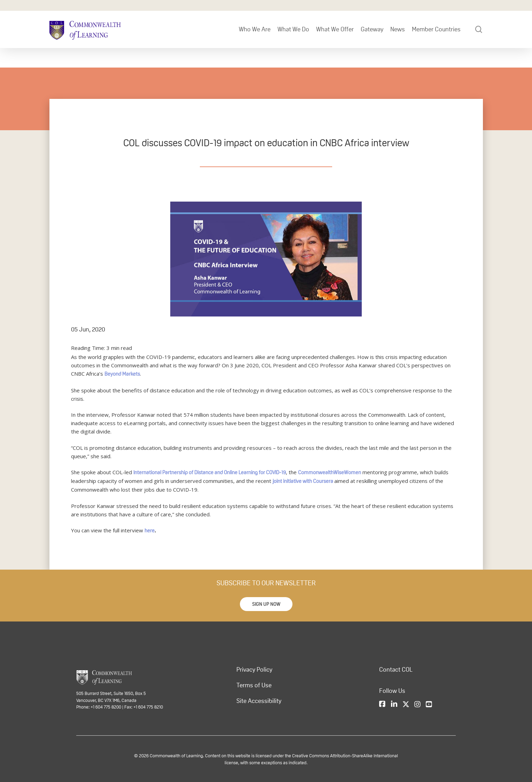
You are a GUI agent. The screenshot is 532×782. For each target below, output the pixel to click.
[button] (266, 604)
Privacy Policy (254, 670)
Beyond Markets (122, 374)
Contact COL (396, 670)
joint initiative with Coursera (303, 481)
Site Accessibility (259, 701)
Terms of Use (254, 685)
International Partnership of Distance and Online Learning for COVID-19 (210, 472)
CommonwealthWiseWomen (330, 472)
